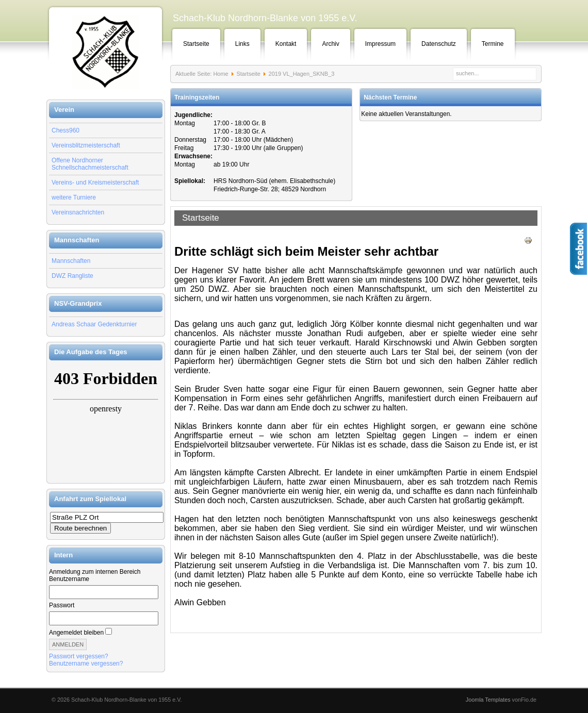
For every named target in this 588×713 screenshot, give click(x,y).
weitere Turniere (74, 197)
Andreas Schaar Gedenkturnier (94, 324)
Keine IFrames (106, 422)
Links (242, 44)
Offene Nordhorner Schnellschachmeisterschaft (90, 164)
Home (221, 74)
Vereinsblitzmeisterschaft (86, 145)
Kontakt (286, 44)
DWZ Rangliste (72, 276)
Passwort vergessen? (79, 656)
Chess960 (66, 130)
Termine (493, 44)
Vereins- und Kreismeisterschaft (95, 183)
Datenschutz (439, 44)
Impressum (380, 44)
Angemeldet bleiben (76, 633)
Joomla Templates (488, 700)
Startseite (196, 44)
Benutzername (69, 579)
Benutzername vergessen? (86, 664)
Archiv (330, 44)
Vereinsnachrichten (78, 212)
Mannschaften (71, 261)
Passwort (62, 605)
